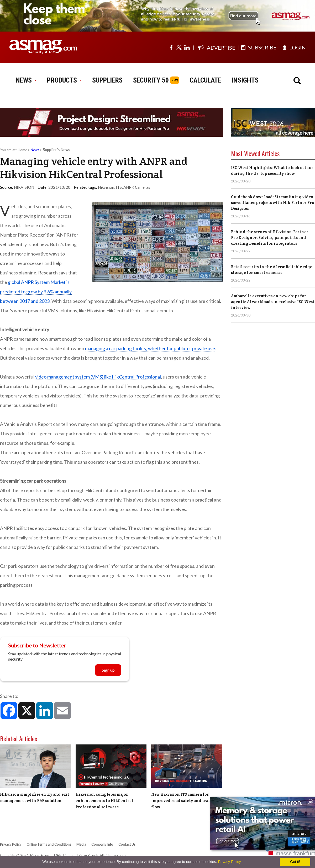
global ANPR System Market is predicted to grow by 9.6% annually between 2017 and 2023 (36, 292)
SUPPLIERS (107, 80)
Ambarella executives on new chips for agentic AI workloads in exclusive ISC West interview (273, 302)
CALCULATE (205, 80)
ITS (119, 187)
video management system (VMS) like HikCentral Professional (98, 377)
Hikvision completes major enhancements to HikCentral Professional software (104, 801)
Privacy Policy (11, 844)
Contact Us (127, 844)
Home (22, 150)
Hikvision (106, 187)
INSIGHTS (245, 80)
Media (81, 844)
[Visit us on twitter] (179, 47)
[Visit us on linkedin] (187, 47)
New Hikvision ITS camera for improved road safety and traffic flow (183, 801)
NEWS (26, 80)
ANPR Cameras (137, 187)
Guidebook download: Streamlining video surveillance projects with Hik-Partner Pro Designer (273, 203)
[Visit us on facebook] (171, 47)
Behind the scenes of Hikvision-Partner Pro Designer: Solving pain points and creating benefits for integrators (270, 238)
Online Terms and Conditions (49, 844)
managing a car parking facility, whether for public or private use (150, 348)
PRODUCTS (64, 80)
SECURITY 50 (151, 80)
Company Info (102, 844)
